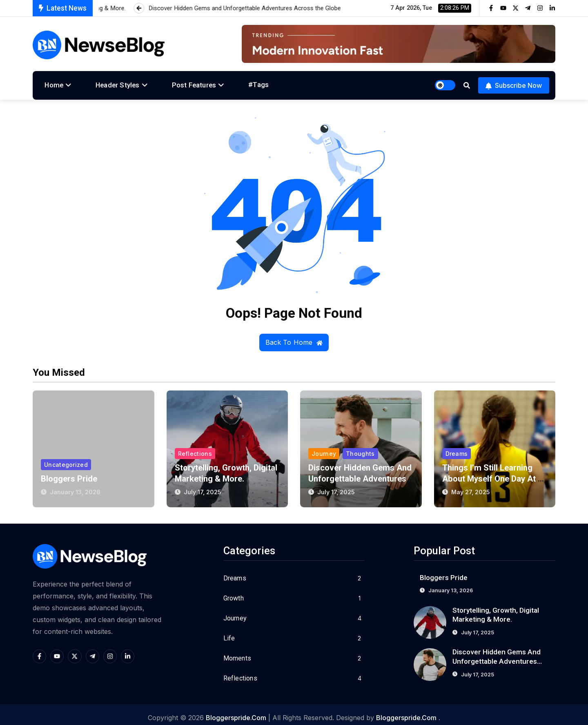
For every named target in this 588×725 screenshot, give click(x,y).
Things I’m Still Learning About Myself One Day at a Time (494, 472)
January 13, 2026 (75, 485)
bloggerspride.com (236, 711)
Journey (324, 446)
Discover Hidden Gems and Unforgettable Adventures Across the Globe (497, 656)
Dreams (457, 446)
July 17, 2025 (203, 485)
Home (50, 83)
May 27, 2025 (471, 485)
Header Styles (106, 83)
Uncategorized (67, 457)
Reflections (195, 446)
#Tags (232, 83)
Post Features (175, 83)
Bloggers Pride (69, 472)
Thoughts (361, 446)
